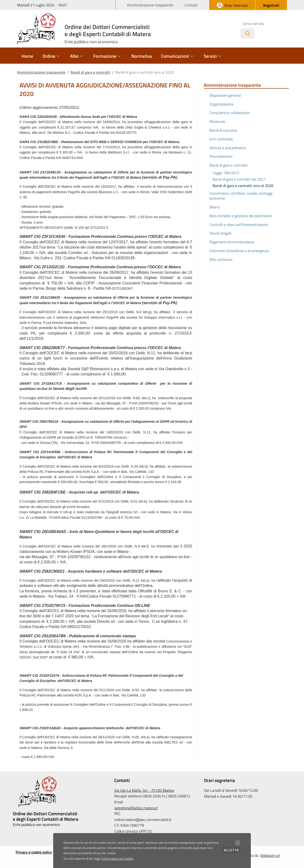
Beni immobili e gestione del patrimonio (240, 216)
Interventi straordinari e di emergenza (239, 251)
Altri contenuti (221, 259)
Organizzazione (221, 104)
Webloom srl (270, 855)
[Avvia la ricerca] (247, 34)
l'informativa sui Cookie (117, 858)
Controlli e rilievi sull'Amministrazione (239, 225)
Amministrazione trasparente (150, 5)
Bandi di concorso (223, 130)
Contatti (191, 5)
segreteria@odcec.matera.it (136, 808)
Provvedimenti (221, 156)
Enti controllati (221, 139)
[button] (238, 843)
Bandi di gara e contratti (90, 72)
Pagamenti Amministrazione (232, 242)
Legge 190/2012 (226, 173)
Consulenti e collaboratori (230, 113)
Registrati (271, 5)
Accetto (232, 850)
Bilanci (215, 207)
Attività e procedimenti (228, 148)
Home (27, 56)
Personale (217, 121)
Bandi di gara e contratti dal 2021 (239, 179)
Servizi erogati (221, 233)
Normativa (142, 56)
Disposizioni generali (225, 95)
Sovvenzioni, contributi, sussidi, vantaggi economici (241, 196)
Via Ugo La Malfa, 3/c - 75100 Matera (144, 790)
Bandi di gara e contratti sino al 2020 (243, 186)
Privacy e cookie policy (34, 852)
